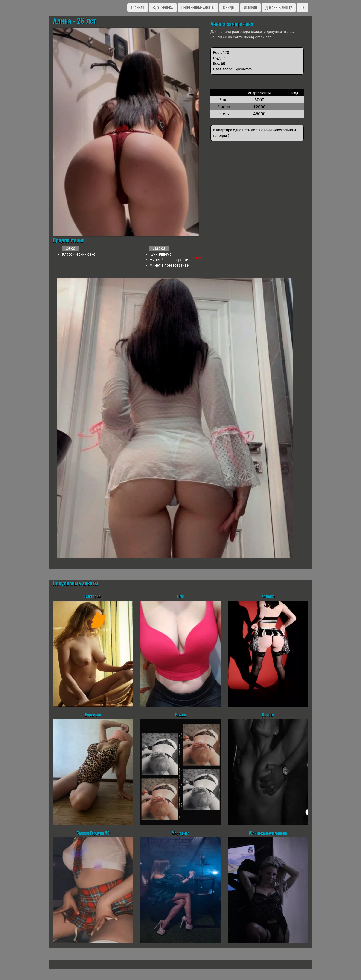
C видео (229, 8)
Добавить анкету (279, 8)
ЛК (302, 8)
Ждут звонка (163, 8)
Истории (250, 8)
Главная (138, 8)
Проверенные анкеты (198, 8)
